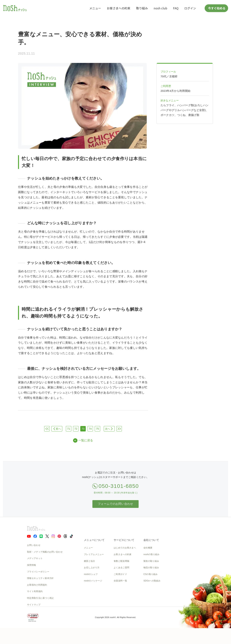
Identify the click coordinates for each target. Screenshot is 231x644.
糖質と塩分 (90, 561)
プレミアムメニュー (94, 554)
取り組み (142, 8)
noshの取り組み (152, 554)
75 (97, 429)
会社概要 (148, 548)
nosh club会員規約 (123, 594)
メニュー (95, 8)
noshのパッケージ (93, 581)
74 (90, 429)
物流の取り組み (151, 568)
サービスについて (124, 540)
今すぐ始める (216, 8)
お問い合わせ (34, 545)
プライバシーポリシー (38, 572)
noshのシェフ (91, 574)
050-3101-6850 (119, 486)
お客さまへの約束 (119, 8)
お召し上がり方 (92, 568)
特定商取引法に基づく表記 (40, 598)
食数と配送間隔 (121, 561)
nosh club (161, 8)
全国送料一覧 (120, 581)
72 (76, 429)
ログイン (190, 8)
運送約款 (148, 594)
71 (69, 429)
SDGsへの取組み (152, 581)
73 (83, 429)
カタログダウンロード (125, 587)
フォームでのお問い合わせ (115, 504)
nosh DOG (149, 601)
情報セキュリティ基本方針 (40, 578)
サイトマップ (34, 605)
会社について (151, 540)
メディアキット (35, 558)
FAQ (176, 8)
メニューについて (94, 540)
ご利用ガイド (120, 574)
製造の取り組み (151, 561)
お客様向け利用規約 (37, 585)
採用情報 (31, 565)
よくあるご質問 (121, 568)
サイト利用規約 (35, 591)
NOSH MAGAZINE (153, 587)
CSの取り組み (151, 574)
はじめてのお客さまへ (125, 548)
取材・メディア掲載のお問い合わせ (45, 552)
